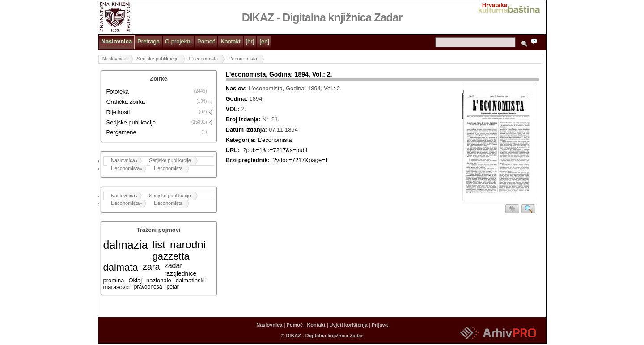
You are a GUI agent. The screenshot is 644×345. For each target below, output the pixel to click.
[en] (264, 41)
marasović (117, 287)
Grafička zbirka (126, 102)
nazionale (159, 280)
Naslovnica (117, 41)
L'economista (203, 59)
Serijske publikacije (158, 59)
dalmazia (126, 245)
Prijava (380, 325)
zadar (174, 266)
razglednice (181, 273)
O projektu (178, 41)
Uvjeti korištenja (349, 325)
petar (172, 287)
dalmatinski (190, 280)
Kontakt (230, 41)
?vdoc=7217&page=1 (301, 160)
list (159, 245)
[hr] (250, 41)
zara (151, 267)
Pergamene (121, 132)
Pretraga (148, 41)
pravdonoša (148, 287)
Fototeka (118, 92)
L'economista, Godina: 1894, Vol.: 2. (279, 74)
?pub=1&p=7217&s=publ (275, 150)
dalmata (121, 267)
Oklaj (135, 280)
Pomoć (206, 41)
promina (114, 280)
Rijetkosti (118, 112)
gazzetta (171, 256)
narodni (188, 245)
